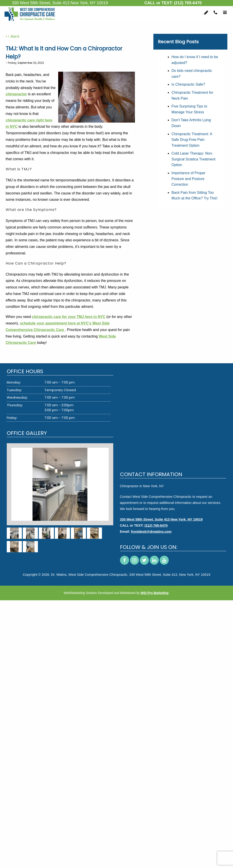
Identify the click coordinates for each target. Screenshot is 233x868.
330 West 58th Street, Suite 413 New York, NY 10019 (161, 519)
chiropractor (16, 94)
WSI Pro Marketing (155, 593)
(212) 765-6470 (188, 3)
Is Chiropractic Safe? (188, 84)
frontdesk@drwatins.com (151, 531)
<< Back (13, 36)
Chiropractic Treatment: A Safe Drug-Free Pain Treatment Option (192, 140)
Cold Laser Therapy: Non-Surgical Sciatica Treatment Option (193, 159)
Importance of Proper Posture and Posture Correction (188, 179)
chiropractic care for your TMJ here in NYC (69, 317)
